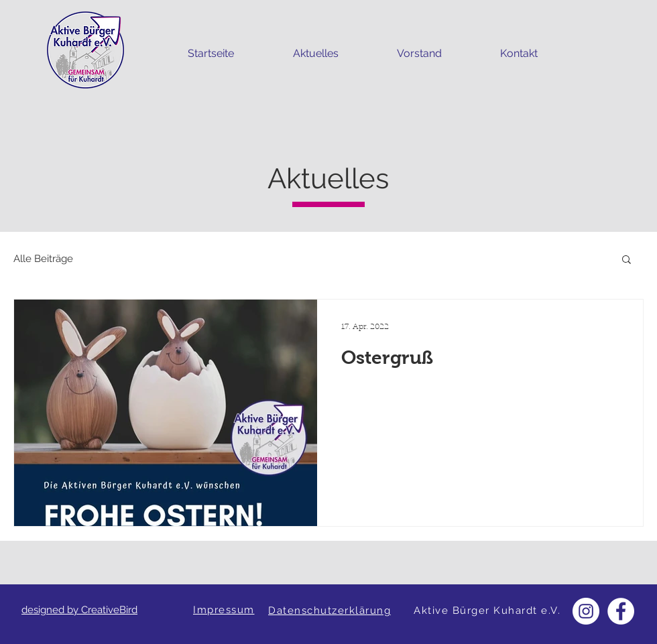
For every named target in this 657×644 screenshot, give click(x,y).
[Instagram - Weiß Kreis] (586, 611)
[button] (626, 260)
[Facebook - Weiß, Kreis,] (621, 611)
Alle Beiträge (43, 259)
